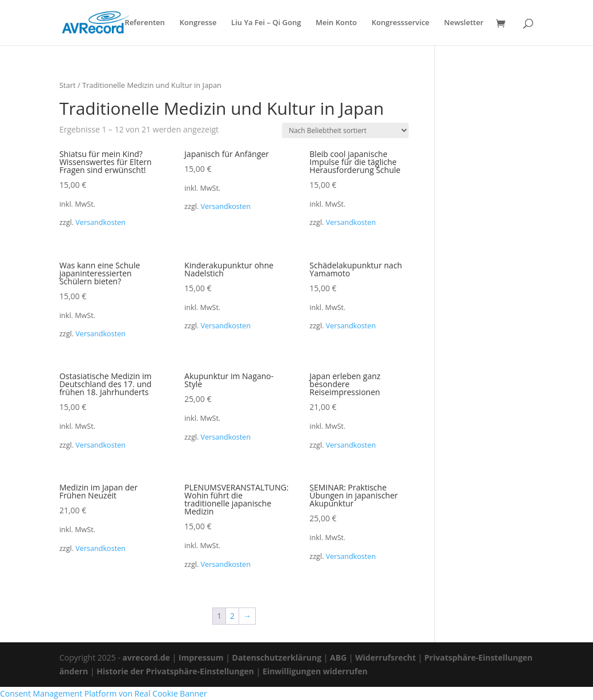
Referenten (145, 23)
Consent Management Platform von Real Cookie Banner (104, 693)
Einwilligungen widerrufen (315, 671)
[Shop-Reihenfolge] (345, 130)
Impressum (201, 657)
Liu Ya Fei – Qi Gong (266, 23)
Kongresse (198, 23)
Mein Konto (336, 23)
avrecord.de (146, 657)
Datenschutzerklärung (277, 657)
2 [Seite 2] (232, 616)
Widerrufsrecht (385, 657)
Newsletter (464, 23)
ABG (338, 657)
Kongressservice (400, 23)
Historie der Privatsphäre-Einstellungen (175, 671)
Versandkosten (100, 222)
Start (68, 85)
